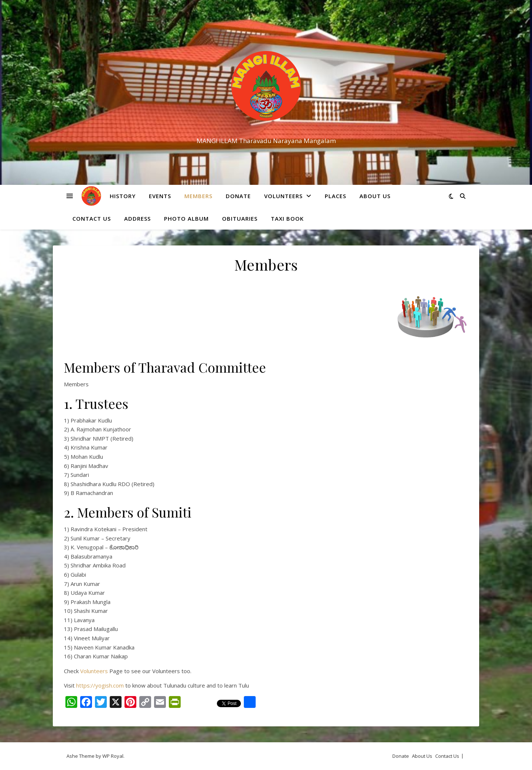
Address (137, 218)
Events (160, 196)
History (123, 196)
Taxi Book (287, 218)
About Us (375, 196)
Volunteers (283, 196)
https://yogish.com (101, 685)
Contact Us (92, 218)
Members (198, 196)
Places (335, 196)
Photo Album (186, 218)
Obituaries (240, 218)
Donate (238, 196)
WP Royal (113, 756)
